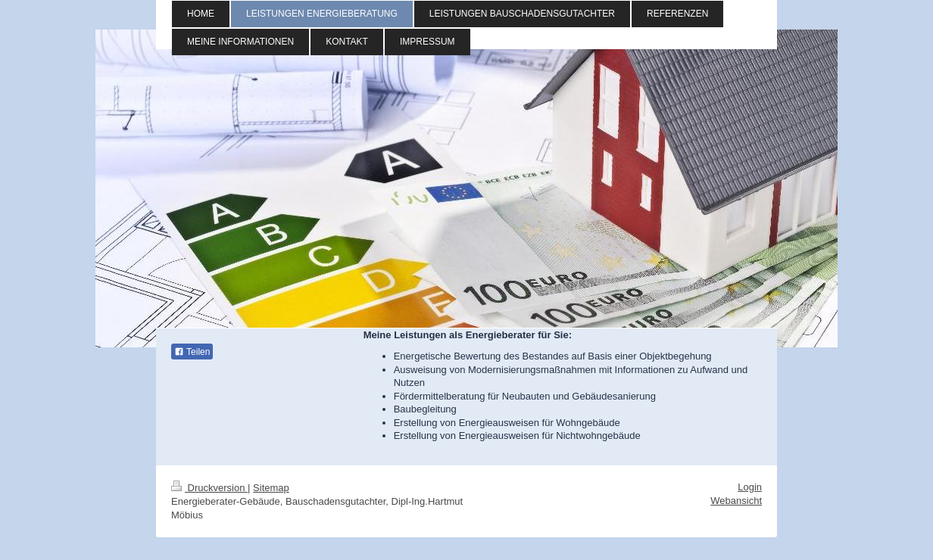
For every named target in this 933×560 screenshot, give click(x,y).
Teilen (192, 352)
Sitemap (271, 488)
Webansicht (736, 501)
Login (750, 487)
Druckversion (209, 488)
